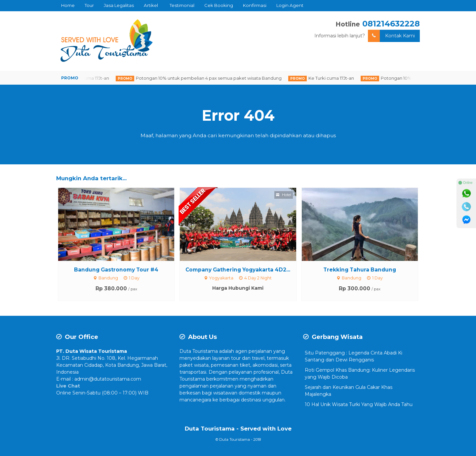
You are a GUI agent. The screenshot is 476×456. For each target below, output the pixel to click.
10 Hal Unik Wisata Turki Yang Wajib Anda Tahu (359, 404)
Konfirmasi (255, 5)
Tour (89, 5)
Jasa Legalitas (119, 5)
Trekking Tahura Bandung (360, 270)
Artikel (151, 5)
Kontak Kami (391, 36)
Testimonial (182, 5)
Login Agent (290, 5)
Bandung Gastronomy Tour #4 (116, 270)
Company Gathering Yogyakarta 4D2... (238, 270)
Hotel (284, 195)
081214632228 (391, 24)
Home (68, 5)
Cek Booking (219, 5)
